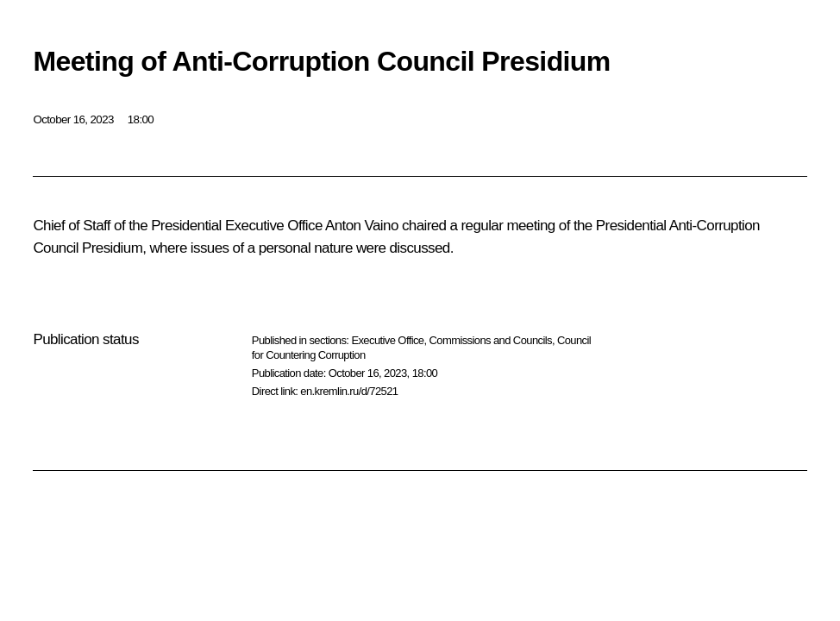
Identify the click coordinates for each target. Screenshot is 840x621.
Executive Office (387, 340)
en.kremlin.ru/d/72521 (349, 391)
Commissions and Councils (491, 340)
